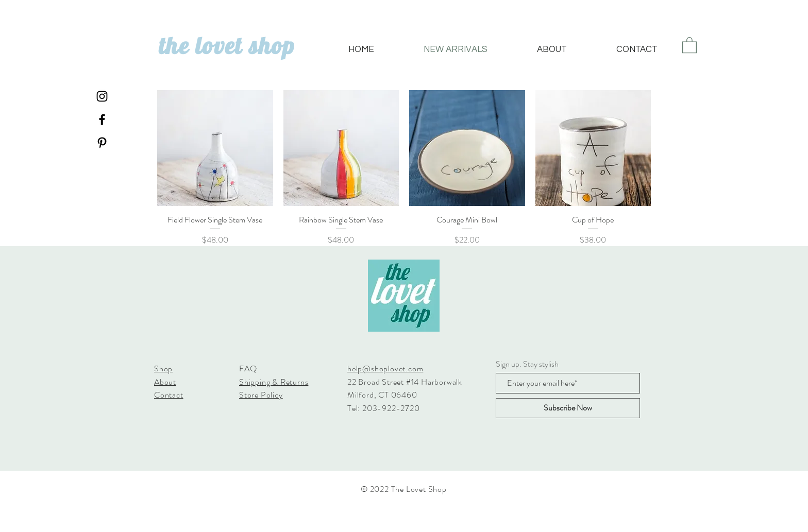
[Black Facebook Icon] (102, 119)
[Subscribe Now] (568, 408)
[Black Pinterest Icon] (102, 143)
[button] (689, 45)
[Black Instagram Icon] (102, 96)
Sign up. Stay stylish (527, 364)
